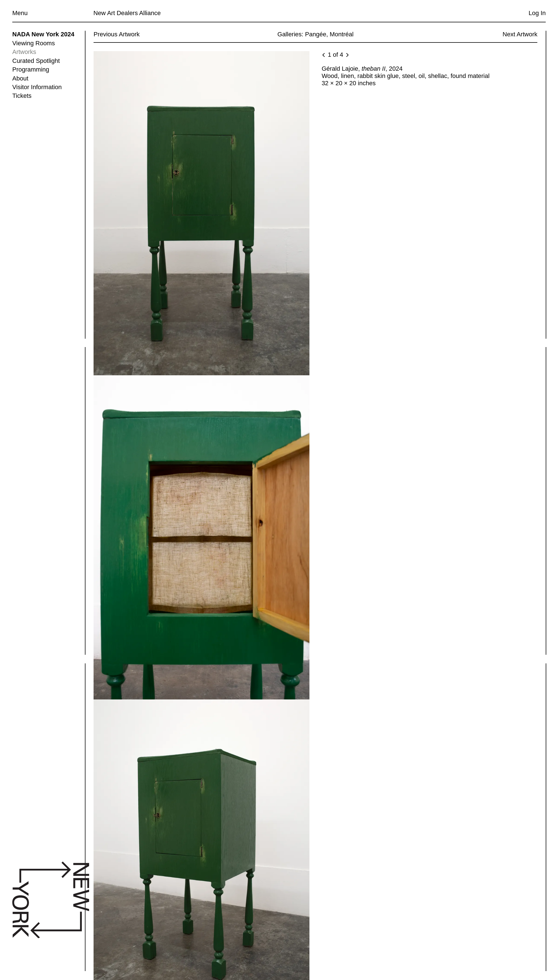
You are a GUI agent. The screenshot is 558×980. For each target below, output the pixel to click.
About (20, 78)
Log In (537, 13)
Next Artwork (520, 34)
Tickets (22, 96)
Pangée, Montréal (329, 34)
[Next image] (347, 55)
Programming (31, 69)
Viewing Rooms (34, 43)
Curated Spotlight (36, 61)
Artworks (24, 52)
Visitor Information (37, 87)
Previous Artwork (117, 34)
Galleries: (290, 34)
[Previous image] (324, 55)
